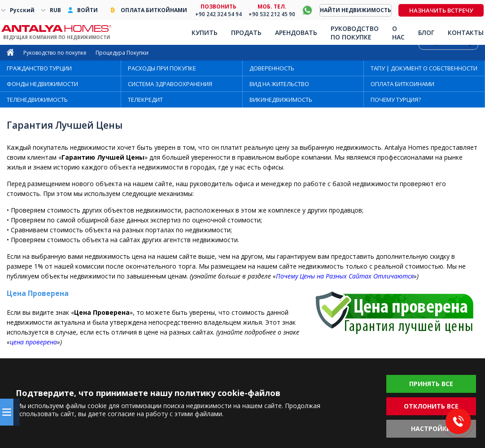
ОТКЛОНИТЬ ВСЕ (431, 406)
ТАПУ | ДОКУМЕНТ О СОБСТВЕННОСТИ (424, 68)
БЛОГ (426, 33)
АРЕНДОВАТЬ (296, 33)
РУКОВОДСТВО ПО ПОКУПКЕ (355, 33)
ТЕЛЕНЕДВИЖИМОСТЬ (37, 100)
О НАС (398, 33)
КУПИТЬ (205, 33)
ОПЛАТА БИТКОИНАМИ (402, 84)
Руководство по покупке (55, 53)
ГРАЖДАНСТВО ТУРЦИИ (39, 68)
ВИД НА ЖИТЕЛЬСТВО (279, 84)
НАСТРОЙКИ (431, 428)
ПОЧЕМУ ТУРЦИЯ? (396, 100)
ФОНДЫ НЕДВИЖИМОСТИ (42, 84)
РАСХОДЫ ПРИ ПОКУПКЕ (162, 68)
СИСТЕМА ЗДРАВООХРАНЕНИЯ (170, 84)
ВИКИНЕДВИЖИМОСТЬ (281, 100)
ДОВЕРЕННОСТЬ (272, 68)
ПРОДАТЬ (246, 33)
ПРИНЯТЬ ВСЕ (431, 384)
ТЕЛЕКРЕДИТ (145, 100)
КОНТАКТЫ (466, 33)
